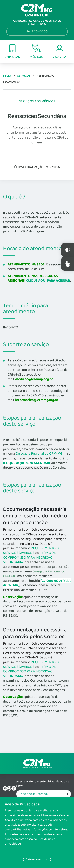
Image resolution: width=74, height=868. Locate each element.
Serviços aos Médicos (37, 101)
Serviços (24, 76)
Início (7, 76)
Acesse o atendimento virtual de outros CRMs (43, 784)
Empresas (12, 52)
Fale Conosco (37, 32)
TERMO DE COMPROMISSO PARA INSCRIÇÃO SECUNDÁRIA (29, 557)
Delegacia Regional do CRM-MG (39, 454)
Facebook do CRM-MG (14, 788)
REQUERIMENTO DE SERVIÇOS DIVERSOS (32, 551)
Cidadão (59, 52)
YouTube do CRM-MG (5, 788)
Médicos (36, 52)
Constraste (68, 250)
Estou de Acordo (37, 859)
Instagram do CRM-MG (9, 788)
